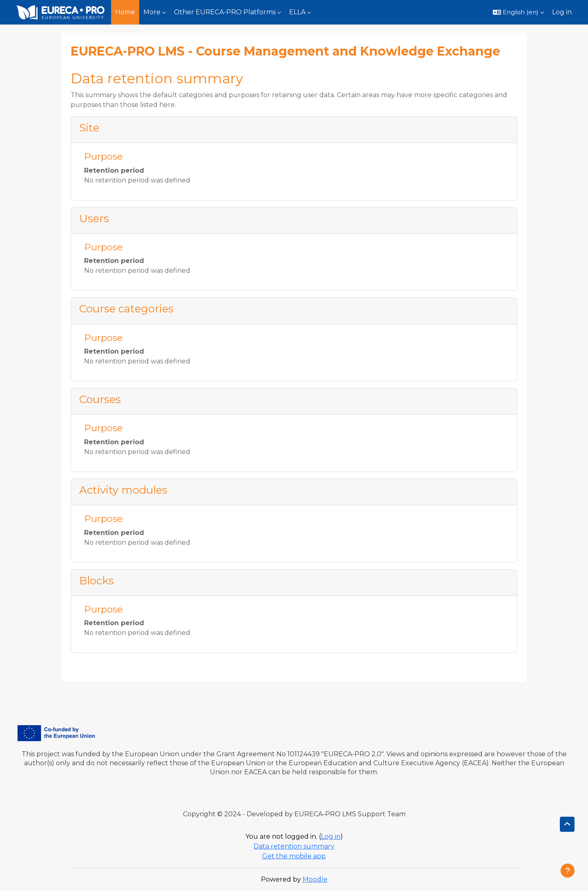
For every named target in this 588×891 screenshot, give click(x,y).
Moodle (315, 879)
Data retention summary (294, 846)
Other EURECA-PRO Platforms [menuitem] (225, 12)
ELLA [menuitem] (297, 12)
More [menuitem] (152, 12)
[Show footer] (568, 871)
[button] (518, 12)
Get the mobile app (294, 856)
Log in (562, 12)
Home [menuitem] (125, 12)
